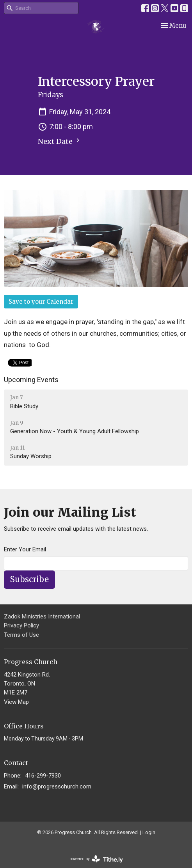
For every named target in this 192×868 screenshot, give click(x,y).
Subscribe (29, 579)
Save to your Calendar (41, 302)
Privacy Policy (21, 625)
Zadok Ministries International (42, 616)
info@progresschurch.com (57, 787)
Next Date (60, 141)
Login (149, 832)
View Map (16, 702)
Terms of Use (21, 635)
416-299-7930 (43, 776)
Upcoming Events (31, 380)
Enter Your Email (25, 549)
